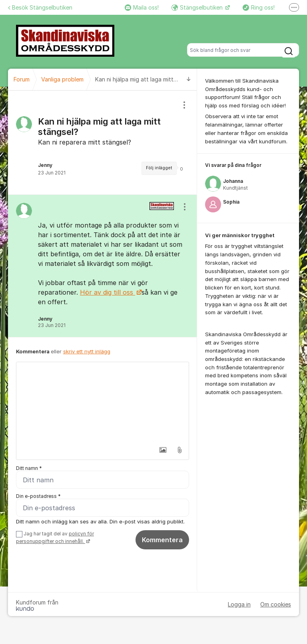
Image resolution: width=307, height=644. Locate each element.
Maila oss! (142, 7)
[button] (163, 450)
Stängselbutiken (198, 7)
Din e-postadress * (38, 496)
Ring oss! (259, 7)
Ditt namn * (29, 468)
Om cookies (276, 604)
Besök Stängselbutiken (40, 7)
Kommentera (162, 540)
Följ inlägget (159, 168)
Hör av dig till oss (108, 292)
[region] (103, 143)
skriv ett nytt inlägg (87, 351)
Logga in (239, 604)
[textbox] (103, 402)
